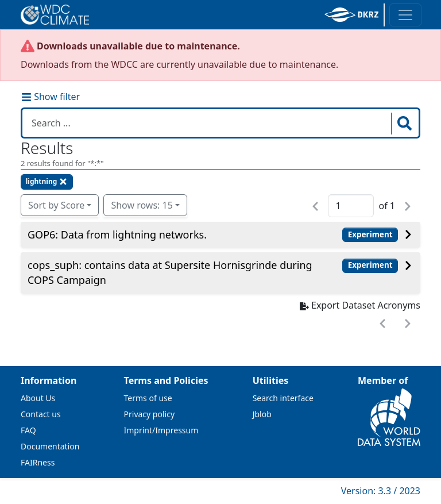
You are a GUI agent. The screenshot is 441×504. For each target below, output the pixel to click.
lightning (47, 181)
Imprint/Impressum (161, 430)
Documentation (50, 446)
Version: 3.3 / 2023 (381, 491)
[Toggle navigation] (405, 15)
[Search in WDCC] (208, 123)
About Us (38, 398)
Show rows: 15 (142, 205)
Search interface (283, 398)
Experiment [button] (370, 234)
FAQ (28, 430)
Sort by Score (56, 205)
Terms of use (148, 398)
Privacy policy (150, 414)
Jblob (262, 414)
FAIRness (38, 462)
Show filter (51, 97)
